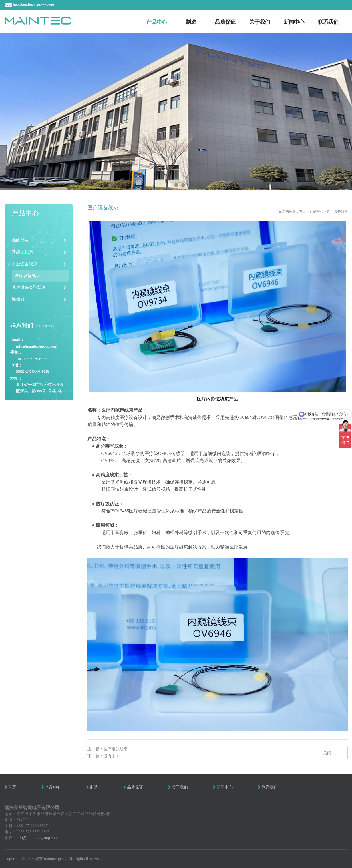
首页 (303, 211)
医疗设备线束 (27, 276)
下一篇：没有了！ (104, 756)
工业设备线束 (25, 264)
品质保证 (225, 22)
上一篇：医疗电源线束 (108, 749)
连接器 (18, 299)
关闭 (327, 753)
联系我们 (328, 22)
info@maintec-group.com (37, 838)
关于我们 (260, 22)
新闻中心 (294, 22)
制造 (191, 22)
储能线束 (20, 240)
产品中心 (157, 22)
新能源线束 (22, 252)
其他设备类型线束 (29, 287)
